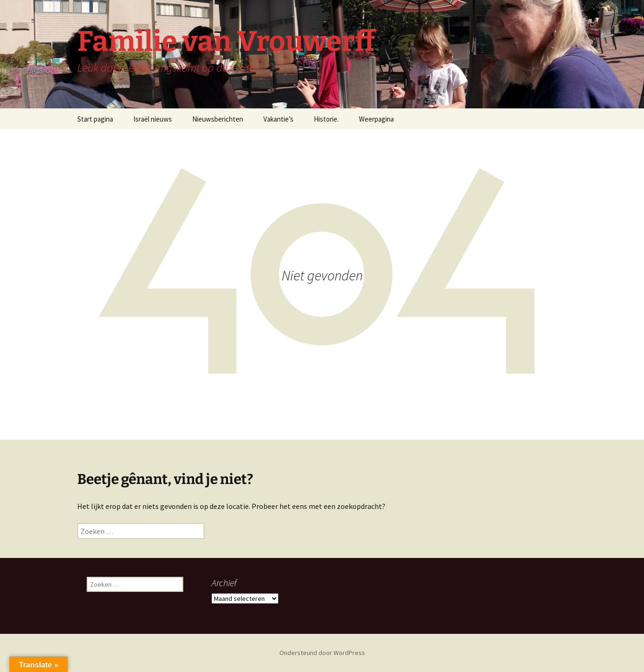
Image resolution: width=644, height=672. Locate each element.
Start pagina (95, 119)
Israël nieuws (153, 119)
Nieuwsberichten (218, 119)
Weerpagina (376, 119)
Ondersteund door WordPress (322, 653)
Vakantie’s (278, 119)
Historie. (326, 119)
